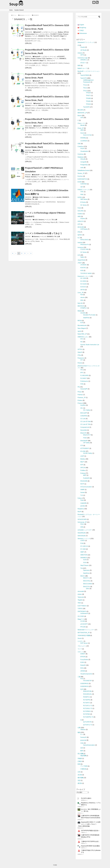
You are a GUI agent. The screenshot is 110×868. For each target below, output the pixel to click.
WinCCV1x (87, 587)
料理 (79, 764)
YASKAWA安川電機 (84, 635)
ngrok (79, 331)
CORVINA (84, 184)
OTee (79, 355)
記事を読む (29, 43)
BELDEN (80, 110)
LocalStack (84, 141)
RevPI (80, 512)
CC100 (83, 621)
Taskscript (81, 597)
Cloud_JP (81, 128)
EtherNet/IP (84, 441)
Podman (80, 395)
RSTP (82, 484)
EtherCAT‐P (87, 435)
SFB (82, 527)
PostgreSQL (84, 165)
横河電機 (80, 778)
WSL (82, 300)
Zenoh (80, 638)
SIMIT (46, 177)
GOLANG (81, 211)
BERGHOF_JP (82, 113)
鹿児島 (80, 783)
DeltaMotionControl (84, 170)
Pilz (79, 387)
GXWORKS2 (84, 684)
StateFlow (86, 318)
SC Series (84, 205)
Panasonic (81, 358)
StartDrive (28, 199)
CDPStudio (84, 229)
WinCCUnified (88, 584)
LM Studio (84, 50)
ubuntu (83, 297)
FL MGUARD (85, 375)
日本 (79, 772)
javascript (83, 740)
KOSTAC (83, 268)
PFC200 (83, 627)
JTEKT (80, 263)
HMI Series (84, 199)
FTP (82, 446)
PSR (82, 384)
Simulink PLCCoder (89, 315)
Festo (79, 208)
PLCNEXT (54, 34)
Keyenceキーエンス (84, 276)
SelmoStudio (82, 536)
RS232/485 (84, 481)
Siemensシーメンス (31, 36)
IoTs (79, 255)
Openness (86, 570)
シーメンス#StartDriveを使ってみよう (44, 233)
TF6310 (88, 104)
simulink (59, 197)
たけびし (80, 641)
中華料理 (83, 769)
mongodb (83, 162)
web (82, 748)
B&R (79, 66)
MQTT (82, 462)
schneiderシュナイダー (85, 530)
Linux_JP (81, 293)
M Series (83, 202)
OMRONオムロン (83, 337)
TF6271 (88, 95)
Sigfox (82, 257)
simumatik (81, 591)
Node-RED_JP (82, 334)
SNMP (82, 490)
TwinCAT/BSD (85, 75)
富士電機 (80, 754)
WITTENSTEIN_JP (84, 633)
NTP (82, 465)
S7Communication (86, 487)
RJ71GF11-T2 (88, 706)
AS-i (82, 408)
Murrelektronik (82, 325)
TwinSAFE (86, 107)
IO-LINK (83, 451)
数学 (82, 751)
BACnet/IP (84, 413)
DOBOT (83, 654)
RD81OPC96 (87, 691)
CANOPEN (84, 416)
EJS (82, 323)
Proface (80, 400)
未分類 (80, 775)
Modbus (60, 32)
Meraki (83, 125)
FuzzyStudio (84, 660)
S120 (41, 197)
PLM (82, 543)
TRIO (79, 603)
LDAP (82, 456)
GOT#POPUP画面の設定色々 (90, 831)
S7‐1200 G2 (84, 546)
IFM (79, 232)
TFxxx (48, 36)
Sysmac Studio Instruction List (90, 345)
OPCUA (66, 32)
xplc (82, 187)
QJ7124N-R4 (87, 722)
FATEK (80, 197)
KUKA (82, 662)
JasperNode (81, 260)
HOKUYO (81, 221)
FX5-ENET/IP (87, 681)
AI (78, 45)
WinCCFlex (87, 581)
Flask (82, 500)
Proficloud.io (84, 381)
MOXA (80, 321)
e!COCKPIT (61, 57)
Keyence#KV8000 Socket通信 (90, 846)
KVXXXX (83, 287)
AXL (82, 370)
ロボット (80, 652)
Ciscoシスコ (81, 123)
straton (80, 594)
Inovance (80, 247)
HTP (79, 224)
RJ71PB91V (87, 711)
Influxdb (83, 159)
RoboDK (83, 665)
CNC (82, 192)
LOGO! (83, 540)
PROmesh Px (85, 245)
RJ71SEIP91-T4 (88, 717)
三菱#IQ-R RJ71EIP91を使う (90, 841)
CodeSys (80, 146)
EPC (82, 373)
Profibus (83, 470)
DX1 (82, 339)
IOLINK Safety (88, 453)
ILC (79, 238)
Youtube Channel (19, 10)
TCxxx (85, 85)
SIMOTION (84, 555)
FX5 (82, 679)
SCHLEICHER (82, 519)
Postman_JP (82, 398)
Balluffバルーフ (82, 68)
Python (80, 498)
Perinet (80, 363)
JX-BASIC (84, 265)
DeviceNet (84, 430)
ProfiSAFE (86, 478)
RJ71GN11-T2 (88, 708)
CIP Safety (87, 443)
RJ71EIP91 (87, 700)
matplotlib (83, 503)
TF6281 (88, 101)
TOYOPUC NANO (86, 273)
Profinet (60, 34)
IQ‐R (82, 689)
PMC (82, 195)
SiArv (88, 589)
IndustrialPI (84, 389)
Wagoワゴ (63, 36)
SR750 (83, 290)
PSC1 (82, 524)
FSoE (85, 438)
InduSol (80, 243)
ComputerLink (85, 427)
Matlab (36, 197)
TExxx (85, 88)
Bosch (80, 116)
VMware (83, 730)
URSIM (83, 671)
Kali (82, 295)
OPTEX (80, 349)
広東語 (80, 761)
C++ (82, 734)
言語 (79, 780)
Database (81, 157)
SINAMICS (42, 36)
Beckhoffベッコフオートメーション (46, 32)
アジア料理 (84, 766)
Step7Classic (84, 565)
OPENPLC (84, 60)
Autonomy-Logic (83, 58)
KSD (82, 271)
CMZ (79, 144)
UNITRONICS (82, 611)
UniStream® (84, 613)
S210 (44, 59)
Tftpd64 (80, 600)
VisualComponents (86, 674)
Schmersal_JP (82, 522)
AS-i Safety (87, 410)
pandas (83, 506)
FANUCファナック (83, 190)
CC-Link (83, 419)
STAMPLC (84, 308)
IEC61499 (81, 227)
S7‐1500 (83, 549)
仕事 (36, 199)
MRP (85, 475)
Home (11, 10)
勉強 (79, 732)
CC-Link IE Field (85, 421)
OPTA (82, 55)
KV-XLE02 (84, 284)
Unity (82, 743)
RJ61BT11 (87, 697)
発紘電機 (83, 756)
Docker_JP (81, 173)
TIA (51, 36)
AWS (82, 130)
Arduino (80, 53)
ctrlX (82, 118)
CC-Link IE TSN (85, 424)
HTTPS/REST (85, 448)
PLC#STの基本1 (86, 798)
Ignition (80, 235)
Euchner (80, 176)
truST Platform (82, 606)
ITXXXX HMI (84, 249)
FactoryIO (83, 737)
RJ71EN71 (87, 703)
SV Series (84, 252)
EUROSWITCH (82, 179)
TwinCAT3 (56, 36)
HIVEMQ (83, 138)
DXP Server (84, 643)
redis (82, 168)
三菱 (79, 677)
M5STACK (81, 306)
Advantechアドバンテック (86, 42)
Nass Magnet (82, 328)
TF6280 (88, 98)
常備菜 (80, 758)
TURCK (80, 609)
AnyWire (83, 405)
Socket (83, 492)
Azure (82, 133)
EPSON (83, 657)
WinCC (83, 576)
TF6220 (88, 93)
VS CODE (81, 616)
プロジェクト (51, 61)
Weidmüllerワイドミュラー (86, 630)
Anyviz (82, 148)
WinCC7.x (86, 578)
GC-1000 (83, 278)
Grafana (80, 214)
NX (81, 342)
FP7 (82, 360)
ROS (82, 668)
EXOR (80, 182)
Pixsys (80, 392)
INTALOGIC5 (85, 240)
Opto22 (80, 352)
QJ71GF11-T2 (88, 725)
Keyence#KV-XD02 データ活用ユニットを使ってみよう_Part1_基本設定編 (89, 824)
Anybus (83, 218)
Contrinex (81, 154)
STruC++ (83, 63)
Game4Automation (89, 745)
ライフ (80, 649)
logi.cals (80, 303)
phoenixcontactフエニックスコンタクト (37, 34)
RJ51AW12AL (88, 694)
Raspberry (81, 509)
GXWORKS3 (84, 686)
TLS (82, 495)
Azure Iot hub (87, 135)
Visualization (84, 151)
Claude (83, 47)
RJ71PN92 (87, 714)
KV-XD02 (83, 281)
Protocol (66, 34)
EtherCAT (83, 433)
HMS (79, 216)
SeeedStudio (82, 533)
